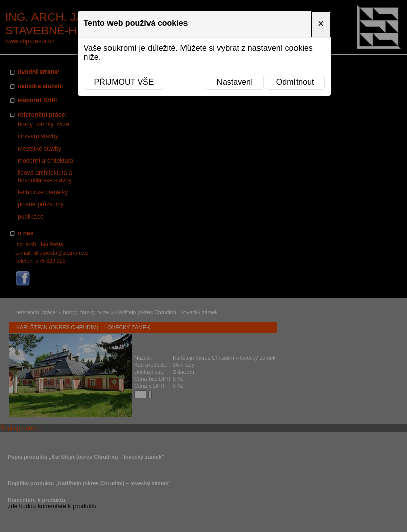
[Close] (321, 24)
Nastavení (235, 82)
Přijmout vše (124, 82)
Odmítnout (295, 82)
